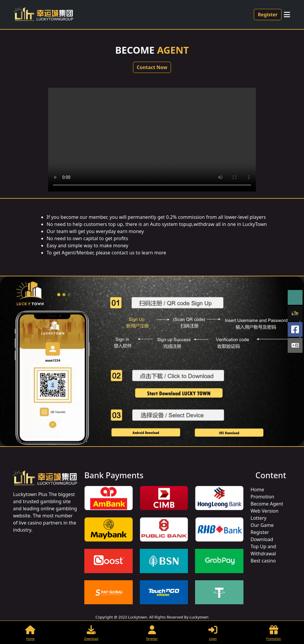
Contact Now (152, 67)
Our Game (262, 525)
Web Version (265, 511)
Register (268, 15)
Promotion (262, 497)
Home (257, 490)
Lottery (258, 518)
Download (262, 539)
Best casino (263, 561)
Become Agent (267, 504)
